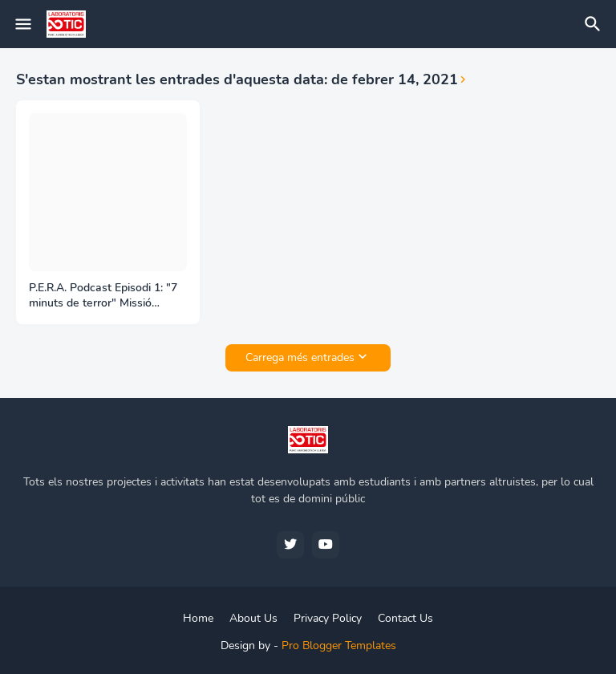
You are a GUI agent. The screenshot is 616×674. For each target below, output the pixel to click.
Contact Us (405, 618)
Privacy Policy (328, 618)
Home (198, 618)
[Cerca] (595, 24)
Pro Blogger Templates (339, 646)
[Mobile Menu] (23, 24)
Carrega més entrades (300, 357)
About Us (253, 618)
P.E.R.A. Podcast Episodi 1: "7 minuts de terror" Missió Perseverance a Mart (103, 296)
